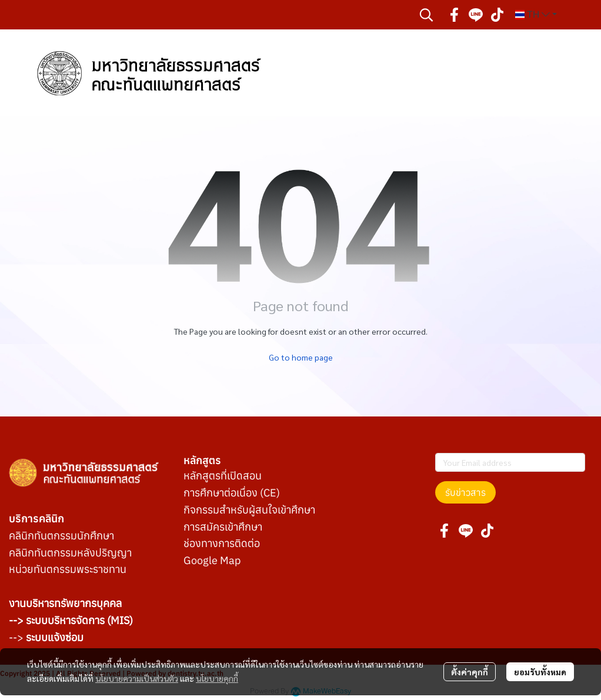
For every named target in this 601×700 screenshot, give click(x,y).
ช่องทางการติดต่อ (222, 543)
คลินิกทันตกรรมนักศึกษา (61, 536)
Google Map (212, 560)
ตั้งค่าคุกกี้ (470, 672)
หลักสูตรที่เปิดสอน (223, 476)
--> (46, 637)
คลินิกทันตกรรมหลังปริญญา (70, 553)
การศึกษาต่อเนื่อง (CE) (232, 493)
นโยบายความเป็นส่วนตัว (137, 678)
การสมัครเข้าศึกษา (223, 527)
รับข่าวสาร (465, 492)
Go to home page (301, 357)
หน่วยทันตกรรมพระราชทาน (68, 569)
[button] (426, 15)
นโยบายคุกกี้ (217, 678)
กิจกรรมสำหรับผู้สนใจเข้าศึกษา (249, 510)
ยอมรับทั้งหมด (540, 672)
